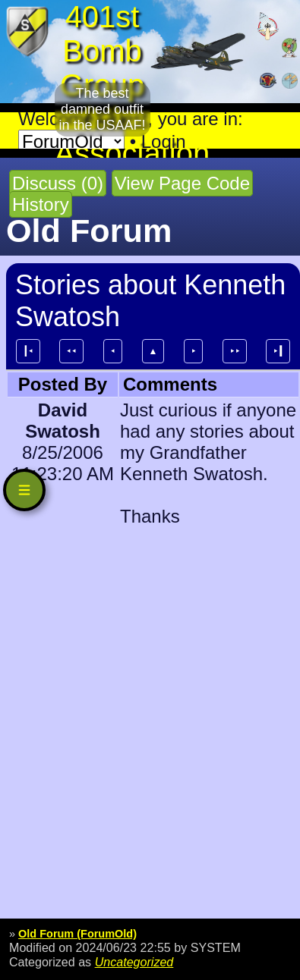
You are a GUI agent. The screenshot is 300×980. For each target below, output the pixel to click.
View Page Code (182, 183)
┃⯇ (28, 351)
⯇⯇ (71, 351)
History (41, 204)
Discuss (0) (58, 183)
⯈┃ (278, 351)
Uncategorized (134, 962)
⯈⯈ (235, 351)
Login (164, 141)
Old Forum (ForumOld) (77, 934)
